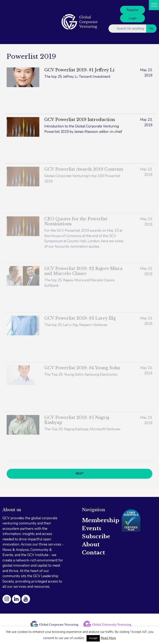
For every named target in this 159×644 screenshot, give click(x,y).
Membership (101, 520)
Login (132, 18)
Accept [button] (93, 638)
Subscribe (96, 536)
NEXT (80, 474)
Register (132, 10)
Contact (93, 553)
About (91, 544)
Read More (108, 638)
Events (92, 528)
